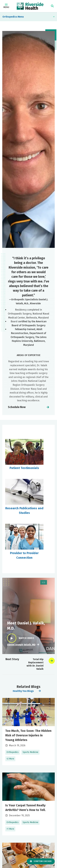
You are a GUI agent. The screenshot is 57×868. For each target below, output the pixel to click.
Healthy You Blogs (23, 691)
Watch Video (21, 638)
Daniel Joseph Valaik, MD (21, 645)
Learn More (28, 732)
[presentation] (52, 661)
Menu (6, 6)
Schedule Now (17, 407)
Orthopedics (10, 17)
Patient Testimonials (24, 468)
